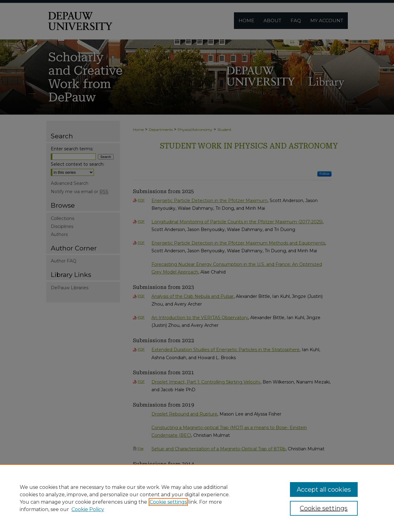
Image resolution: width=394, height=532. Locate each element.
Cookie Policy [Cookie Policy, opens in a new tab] (88, 509)
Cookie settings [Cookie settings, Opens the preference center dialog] (324, 508)
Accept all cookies (324, 489)
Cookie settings (168, 502)
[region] (197, 498)
